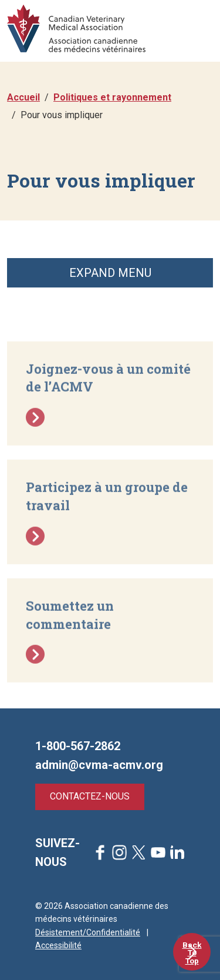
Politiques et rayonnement (112, 97)
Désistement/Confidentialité (88, 932)
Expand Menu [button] (110, 273)
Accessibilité (58, 945)
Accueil (23, 97)
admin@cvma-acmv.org (99, 765)
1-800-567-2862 (78, 746)
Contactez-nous (90, 796)
